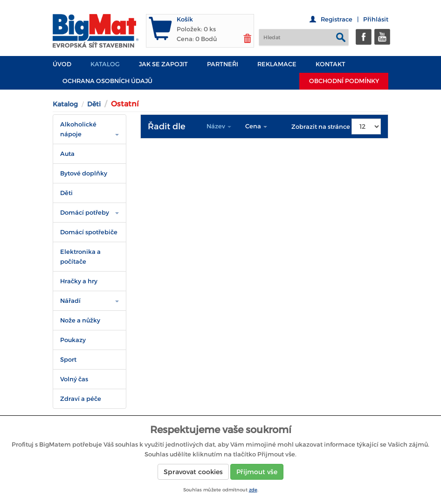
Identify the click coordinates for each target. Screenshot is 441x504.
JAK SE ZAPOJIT (163, 64)
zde (253, 490)
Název (219, 126)
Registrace (337, 19)
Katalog (105, 64)
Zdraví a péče (81, 399)
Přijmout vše (257, 472)
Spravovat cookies (193, 472)
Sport (68, 360)
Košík (185, 19)
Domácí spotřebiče (89, 232)
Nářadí (70, 301)
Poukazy (73, 340)
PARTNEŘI (223, 64)
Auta (67, 154)
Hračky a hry (79, 281)
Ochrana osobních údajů (107, 81)
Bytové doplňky (84, 173)
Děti (94, 104)
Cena (256, 126)
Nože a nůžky (80, 320)
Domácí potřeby (85, 213)
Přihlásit (376, 19)
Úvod (62, 64)
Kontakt (331, 64)
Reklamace (277, 64)
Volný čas (74, 379)
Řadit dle (167, 126)
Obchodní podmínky (344, 81)
